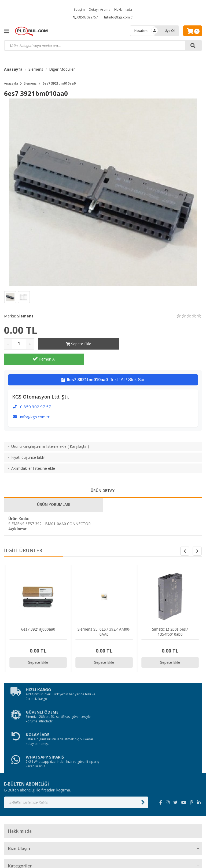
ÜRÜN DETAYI (103, 475)
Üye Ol (170, 31)
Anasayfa (13, 69)
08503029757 (86, 17)
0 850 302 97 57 (36, 391)
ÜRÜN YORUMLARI (54, 489)
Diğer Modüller (62, 69)
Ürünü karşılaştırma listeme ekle (39, 431)
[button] (197, 536)
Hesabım (141, 31)
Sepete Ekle (78, 344)
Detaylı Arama (100, 10)
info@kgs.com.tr (119, 17)
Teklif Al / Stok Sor (103, 365)
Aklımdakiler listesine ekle (33, 453)
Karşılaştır (78, 431)
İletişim (79, 10)
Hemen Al (162, 344)
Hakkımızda (123, 10)
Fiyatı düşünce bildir (28, 442)
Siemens (36, 69)
